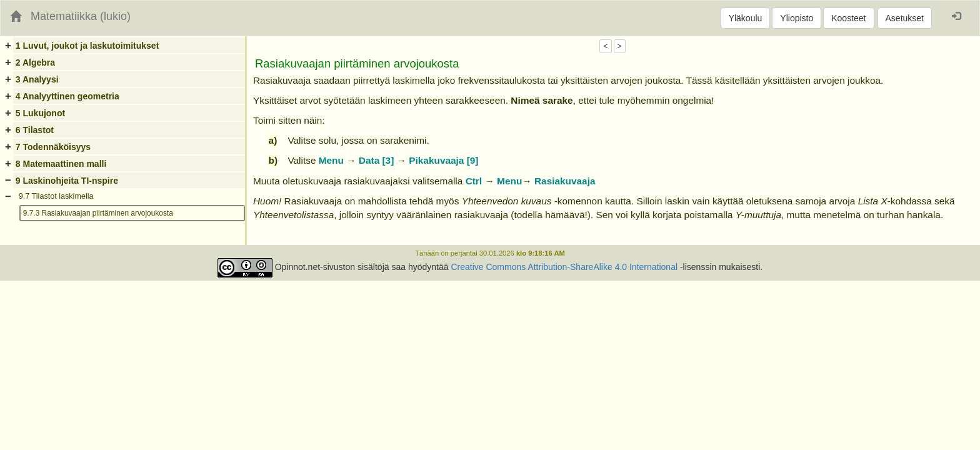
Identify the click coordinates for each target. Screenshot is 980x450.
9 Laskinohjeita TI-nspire (67, 181)
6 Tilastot (35, 130)
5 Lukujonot (40, 113)
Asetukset (905, 18)
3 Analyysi (37, 79)
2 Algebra (35, 62)
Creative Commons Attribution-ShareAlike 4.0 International (564, 267)
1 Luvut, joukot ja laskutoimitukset (87, 46)
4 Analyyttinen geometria (67, 96)
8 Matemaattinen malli (61, 164)
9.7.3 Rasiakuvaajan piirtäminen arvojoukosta (98, 213)
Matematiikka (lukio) (81, 16)
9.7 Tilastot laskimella (56, 196)
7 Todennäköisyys (53, 147)
